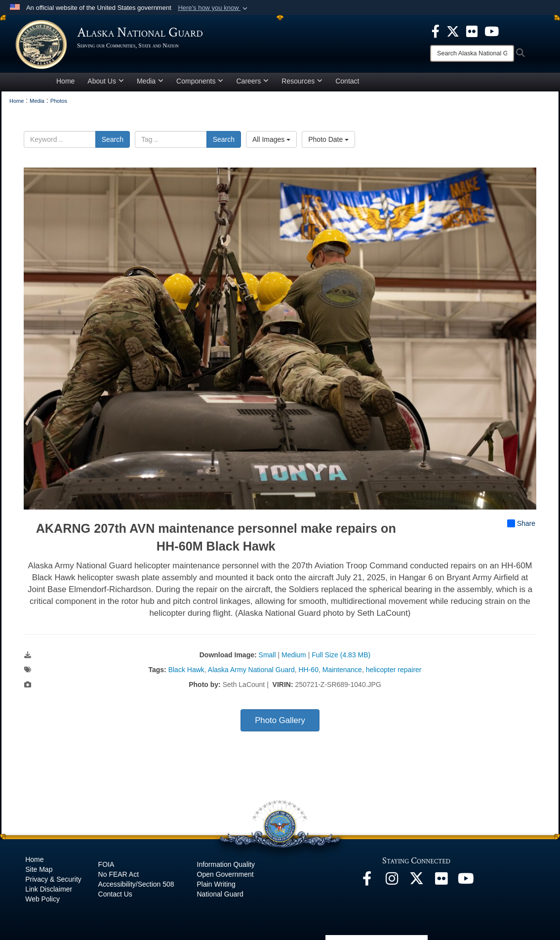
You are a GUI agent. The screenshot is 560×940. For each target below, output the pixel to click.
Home (65, 81)
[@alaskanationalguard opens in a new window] (392, 881)
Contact (347, 81)
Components (200, 81)
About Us (106, 81)
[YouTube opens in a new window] (466, 881)
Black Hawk (186, 670)
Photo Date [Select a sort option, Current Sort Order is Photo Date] (328, 139)
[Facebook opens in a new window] (367, 881)
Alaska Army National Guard (251, 670)
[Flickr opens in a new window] (441, 881)
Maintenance (342, 670)
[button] (214, 8)
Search (113, 139)
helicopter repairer (394, 670)
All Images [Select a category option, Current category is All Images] (271, 139)
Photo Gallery (280, 720)
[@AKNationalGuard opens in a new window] (416, 881)
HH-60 (308, 670)
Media (150, 81)
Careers (252, 81)
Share (521, 523)
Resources (302, 81)
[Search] (472, 53)
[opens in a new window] (436, 31)
